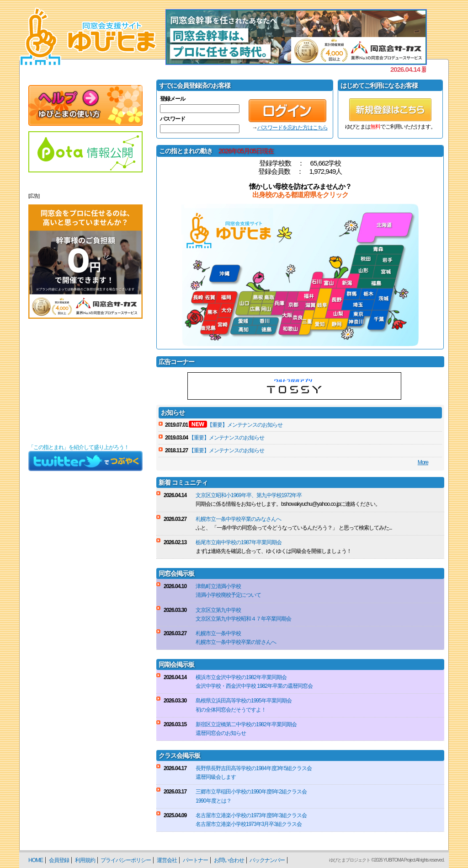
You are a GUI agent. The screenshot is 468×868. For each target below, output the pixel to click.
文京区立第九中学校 (218, 610)
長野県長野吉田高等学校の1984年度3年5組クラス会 (254, 768)
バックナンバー (267, 860)
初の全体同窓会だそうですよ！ (231, 710)
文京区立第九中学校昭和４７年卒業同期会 (243, 619)
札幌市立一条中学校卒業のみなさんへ (238, 519)
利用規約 (85, 860)
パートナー (195, 860)
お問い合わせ (229, 860)
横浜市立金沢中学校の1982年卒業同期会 (241, 677)
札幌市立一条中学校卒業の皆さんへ (236, 642)
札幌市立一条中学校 (218, 633)
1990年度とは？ (213, 801)
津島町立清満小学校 (218, 586)
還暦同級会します (216, 777)
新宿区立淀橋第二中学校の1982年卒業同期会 (246, 724)
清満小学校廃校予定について (228, 595)
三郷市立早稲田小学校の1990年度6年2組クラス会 (251, 792)
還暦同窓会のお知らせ (221, 733)
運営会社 (167, 860)
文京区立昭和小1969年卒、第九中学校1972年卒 (249, 495)
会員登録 (59, 860)
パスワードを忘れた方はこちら (292, 128)
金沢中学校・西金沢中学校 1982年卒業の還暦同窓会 (254, 686)
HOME (36, 860)
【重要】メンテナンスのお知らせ (245, 425)
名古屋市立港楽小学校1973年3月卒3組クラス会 (249, 824)
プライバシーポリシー (126, 860)
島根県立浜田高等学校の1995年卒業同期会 (244, 701)
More (423, 462)
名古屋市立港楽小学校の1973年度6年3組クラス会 (251, 815)
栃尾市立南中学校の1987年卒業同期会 (239, 542)
